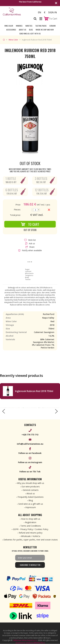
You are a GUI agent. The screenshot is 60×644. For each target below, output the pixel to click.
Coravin (52, 26)
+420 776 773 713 (30, 435)
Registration (31, 522)
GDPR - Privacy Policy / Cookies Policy (31, 529)
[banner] (16, 11)
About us (31, 493)
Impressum (31, 507)
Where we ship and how (45, 30)
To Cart (30, 224)
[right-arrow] (56, 411)
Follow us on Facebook (30, 453)
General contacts (31, 490)
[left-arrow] (4, 411)
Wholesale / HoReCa (31, 536)
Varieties (29, 26)
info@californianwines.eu (30, 444)
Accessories (11, 30)
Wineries (19, 26)
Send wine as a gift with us (30, 34)
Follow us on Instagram (30, 462)
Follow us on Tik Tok (30, 472)
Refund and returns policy (31, 533)
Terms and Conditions (31, 526)
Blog (31, 30)
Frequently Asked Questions (31, 497)
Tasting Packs (41, 26)
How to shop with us (31, 519)
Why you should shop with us (31, 483)
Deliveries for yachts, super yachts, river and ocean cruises (31, 540)
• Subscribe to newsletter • (30, 565)
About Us (23, 30)
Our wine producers (31, 487)
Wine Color (9, 26)
